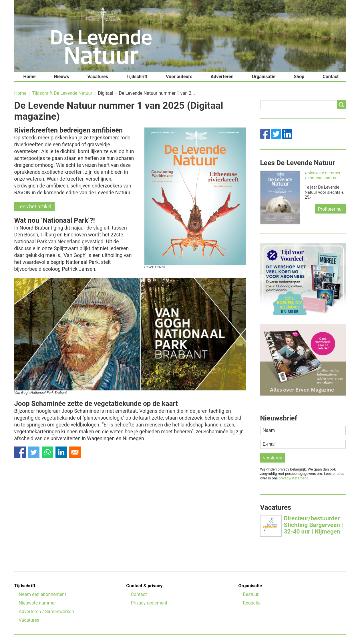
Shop (299, 77)
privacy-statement (293, 478)
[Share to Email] (75, 452)
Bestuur (251, 594)
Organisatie (264, 77)
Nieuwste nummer (37, 603)
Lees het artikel (34, 207)
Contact (331, 77)
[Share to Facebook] (20, 452)
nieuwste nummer (324, 173)
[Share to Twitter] (34, 452)
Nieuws (61, 77)
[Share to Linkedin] (61, 452)
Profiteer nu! (330, 209)
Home (30, 77)
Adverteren (222, 77)
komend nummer (323, 178)
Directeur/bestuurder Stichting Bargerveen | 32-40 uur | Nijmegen (314, 525)
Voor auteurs (179, 77)
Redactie (252, 603)
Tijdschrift (137, 77)
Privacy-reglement (149, 603)
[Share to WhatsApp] (47, 452)
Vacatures (98, 77)
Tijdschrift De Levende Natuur (62, 93)
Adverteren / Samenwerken (46, 612)
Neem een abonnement (43, 594)
